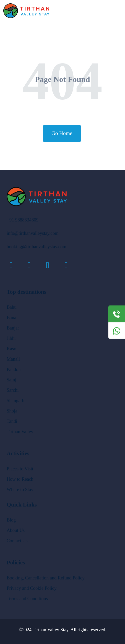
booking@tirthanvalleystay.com (36, 247)
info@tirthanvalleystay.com (32, 233)
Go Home (62, 133)
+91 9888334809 (22, 220)
